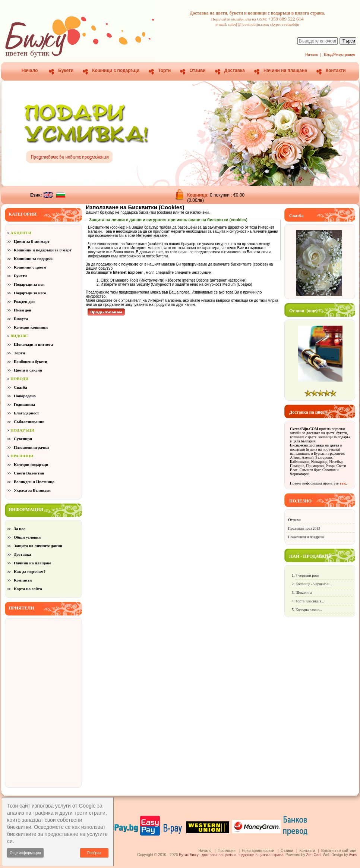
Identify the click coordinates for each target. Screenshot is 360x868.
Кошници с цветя (30, 267)
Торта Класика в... (310, 601)
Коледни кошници (31, 327)
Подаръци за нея (29, 284)
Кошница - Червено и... (314, 584)
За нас (20, 529)
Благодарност (26, 413)
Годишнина (24, 404)
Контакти (336, 70)
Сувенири (23, 439)
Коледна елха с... (309, 610)
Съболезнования (29, 422)
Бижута (21, 319)
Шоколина (304, 593)
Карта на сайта (28, 589)
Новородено (25, 396)
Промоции (227, 851)
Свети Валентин (29, 473)
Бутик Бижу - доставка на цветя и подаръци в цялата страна (231, 855)
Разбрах (94, 853)
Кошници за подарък (33, 258)
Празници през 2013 (304, 528)
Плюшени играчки (31, 447)
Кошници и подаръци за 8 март (43, 250)
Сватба (20, 387)
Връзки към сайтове (339, 851)
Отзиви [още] (303, 311)
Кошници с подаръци (116, 70)
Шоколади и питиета (33, 344)
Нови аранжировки (258, 851)
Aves (353, 855)
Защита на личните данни (38, 546)
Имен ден (23, 310)
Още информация (25, 853)
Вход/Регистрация (340, 55)
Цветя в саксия (28, 370)
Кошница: (198, 195)
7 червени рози (307, 575)
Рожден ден (24, 301)
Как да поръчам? (30, 571)
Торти (164, 70)
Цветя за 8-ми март (32, 241)
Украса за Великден (32, 490)
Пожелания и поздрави (306, 537)
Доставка (235, 70)
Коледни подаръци (31, 464)
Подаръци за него (30, 293)
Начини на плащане (285, 70)
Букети (66, 70)
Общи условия (27, 537)
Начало (312, 55)
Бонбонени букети (31, 361)
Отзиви (197, 70)
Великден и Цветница (34, 482)
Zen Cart (314, 855)
